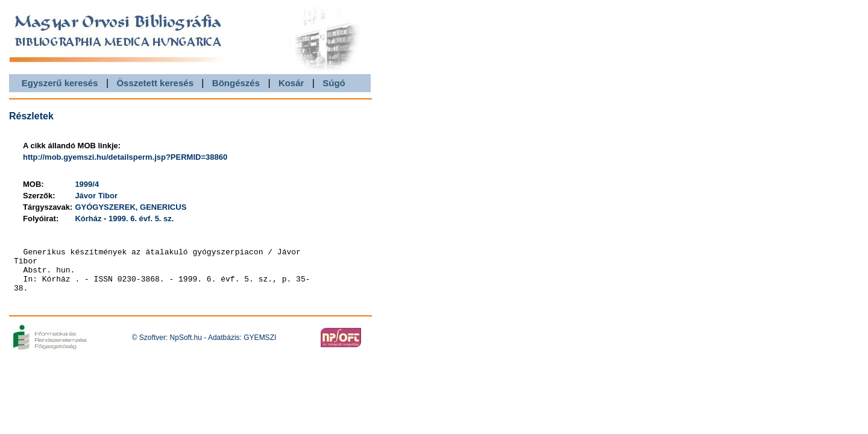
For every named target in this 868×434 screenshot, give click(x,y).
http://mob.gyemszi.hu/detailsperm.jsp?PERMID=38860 (125, 157)
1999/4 (87, 184)
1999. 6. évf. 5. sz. (141, 219)
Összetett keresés (155, 83)
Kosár (291, 83)
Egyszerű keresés (60, 83)
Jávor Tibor (96, 196)
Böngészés (236, 83)
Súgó (334, 83)
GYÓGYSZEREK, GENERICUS (131, 207)
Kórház (88, 219)
